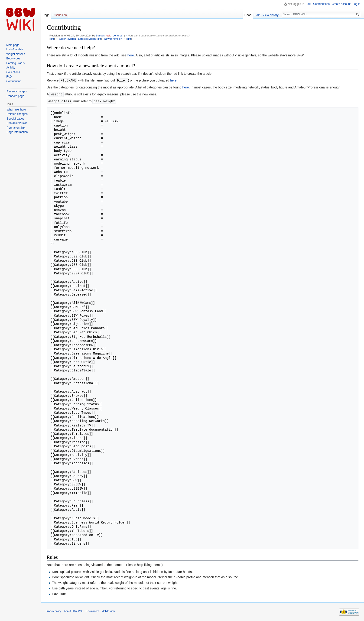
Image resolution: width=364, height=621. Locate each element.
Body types (13, 59)
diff (52, 39)
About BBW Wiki (74, 610)
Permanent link (16, 128)
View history (271, 15)
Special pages (15, 119)
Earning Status (15, 63)
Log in (356, 4)
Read (248, 15)
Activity (11, 68)
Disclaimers (92, 610)
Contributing (14, 81)
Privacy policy (53, 610)
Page (46, 15)
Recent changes (17, 91)
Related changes (17, 114)
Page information (17, 132)
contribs (118, 35)
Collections (13, 72)
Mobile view (108, 610)
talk (108, 35)
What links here (16, 110)
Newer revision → (115, 39)
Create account (341, 4)
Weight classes (16, 54)
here (131, 55)
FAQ (9, 77)
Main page (13, 45)
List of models (15, 49)
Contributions (321, 4)
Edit (257, 15)
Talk (309, 4)
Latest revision (87, 39)
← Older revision (66, 39)
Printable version (17, 123)
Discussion (60, 15)
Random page (15, 96)
